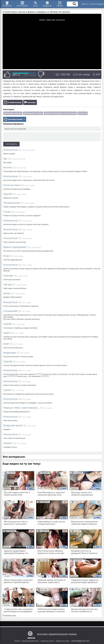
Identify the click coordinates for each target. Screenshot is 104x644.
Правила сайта (47, 642)
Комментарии (15, 120)
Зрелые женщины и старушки (60, 114)
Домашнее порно (33, 114)
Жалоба (30, 103)
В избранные (13, 103)
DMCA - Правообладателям (27, 642)
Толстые (83, 114)
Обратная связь (63, 642)
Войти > (87, 5)
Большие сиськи (13, 114)
